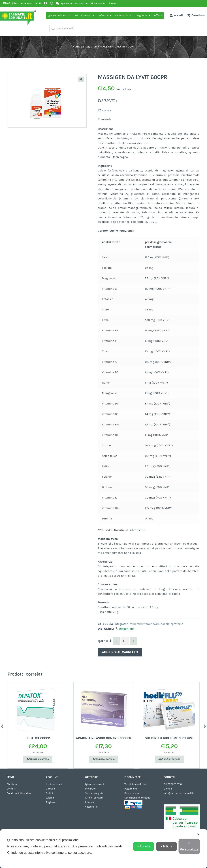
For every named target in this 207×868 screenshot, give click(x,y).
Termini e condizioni (136, 784)
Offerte (158, 16)
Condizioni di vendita (19, 793)
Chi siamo (12, 784)
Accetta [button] (144, 846)
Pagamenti (131, 789)
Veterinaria (123, 16)
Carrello (50, 789)
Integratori (143, 16)
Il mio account (54, 784)
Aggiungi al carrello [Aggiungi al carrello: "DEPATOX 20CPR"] (38, 759)
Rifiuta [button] (166, 846)
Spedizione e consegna (137, 798)
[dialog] (103, 849)
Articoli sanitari (84, 16)
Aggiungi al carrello (120, 652)
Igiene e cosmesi (59, 16)
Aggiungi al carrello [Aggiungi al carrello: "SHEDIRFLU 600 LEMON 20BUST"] (169, 759)
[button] (81, 79)
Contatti (11, 789)
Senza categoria (94, 793)
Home (76, 47)
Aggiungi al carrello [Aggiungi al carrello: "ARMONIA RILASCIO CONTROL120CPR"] (104, 759)
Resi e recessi (132, 793)
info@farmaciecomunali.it (179, 793)
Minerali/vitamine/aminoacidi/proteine (156, 624)
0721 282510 (175, 784)
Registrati (52, 802)
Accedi (176, 15)
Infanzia (105, 16)
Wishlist (51, 798)
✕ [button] (198, 834)
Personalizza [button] (189, 847)
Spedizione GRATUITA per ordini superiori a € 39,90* (89, 4)
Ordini (49, 793)
